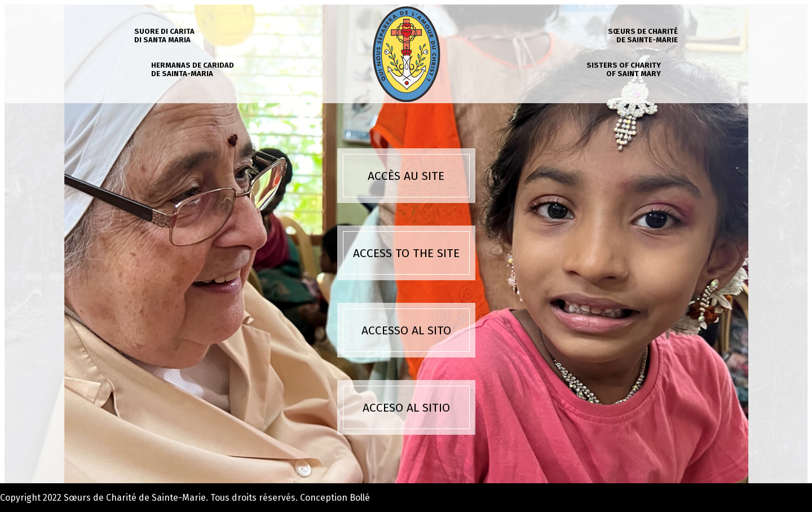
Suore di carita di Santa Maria (164, 36)
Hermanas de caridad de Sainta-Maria (193, 69)
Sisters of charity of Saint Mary (624, 69)
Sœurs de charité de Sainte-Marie (643, 36)
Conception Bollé (335, 498)
